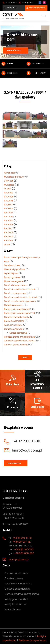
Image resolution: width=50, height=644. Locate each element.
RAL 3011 (8, 228)
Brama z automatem (14, 321)
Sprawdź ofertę (14, 50)
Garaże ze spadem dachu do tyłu (20, 341)
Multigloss (9, 185)
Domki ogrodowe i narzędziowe (22, 594)
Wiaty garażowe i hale (17, 599)
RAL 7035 (9, 212)
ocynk (7, 244)
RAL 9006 (9, 197)
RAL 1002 (8, 240)
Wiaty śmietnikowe (13, 325)
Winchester (10, 173)
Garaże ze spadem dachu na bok (20, 289)
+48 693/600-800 (24, 553)
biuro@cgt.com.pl (26, 3)
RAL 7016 (8, 216)
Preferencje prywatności (33, 640)
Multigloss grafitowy (14, 177)
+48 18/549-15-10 (22, 538)
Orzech (8, 189)
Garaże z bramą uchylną (16, 345)
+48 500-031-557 (22, 542)
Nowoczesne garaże (14, 281)
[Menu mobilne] (43, 16)
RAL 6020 (9, 220)
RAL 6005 (9, 224)
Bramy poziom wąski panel (17, 309)
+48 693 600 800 (26, 441)
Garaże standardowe (16, 573)
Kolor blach (10, 73)
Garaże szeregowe (18, 333)
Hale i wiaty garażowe (14, 269)
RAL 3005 (9, 236)
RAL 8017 (8, 205)
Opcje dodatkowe (36, 73)
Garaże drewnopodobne (16, 285)
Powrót (25, 357)
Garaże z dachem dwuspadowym (20, 301)
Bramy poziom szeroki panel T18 (19, 313)
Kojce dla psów (11, 273)
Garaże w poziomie (13, 305)
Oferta (7, 64)
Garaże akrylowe (12, 265)
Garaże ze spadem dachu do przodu (21, 297)
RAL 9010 (9, 193)
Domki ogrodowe (12, 277)
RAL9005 (9, 201)
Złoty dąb (9, 181)
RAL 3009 (9, 232)
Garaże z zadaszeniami (15, 293)
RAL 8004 (9, 208)
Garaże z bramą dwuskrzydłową (19, 337)
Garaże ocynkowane (14, 329)
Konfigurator (35, 64)
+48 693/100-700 (24, 549)
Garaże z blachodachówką (17, 317)
